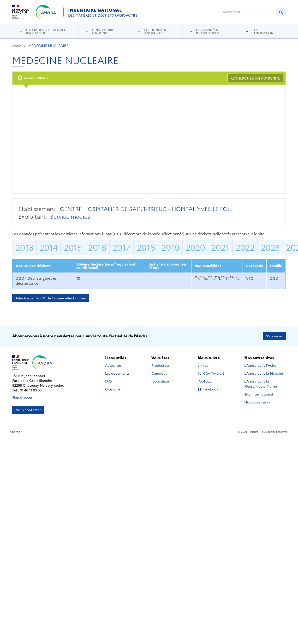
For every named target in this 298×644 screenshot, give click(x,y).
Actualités (113, 365)
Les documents (117, 373)
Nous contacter (28, 410)
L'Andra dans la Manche (264, 373)
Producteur (161, 365)
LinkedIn (210, 365)
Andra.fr (16, 431)
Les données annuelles (155, 31)
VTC (250, 278)
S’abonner (274, 336)
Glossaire (113, 389)
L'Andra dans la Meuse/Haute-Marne (261, 384)
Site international (259, 394)
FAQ (108, 381)
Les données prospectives (207, 31)
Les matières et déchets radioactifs (47, 31)
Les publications (264, 31)
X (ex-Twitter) (212, 373)
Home (17, 46)
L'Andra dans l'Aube (260, 365)
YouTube (210, 381)
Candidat (159, 373)
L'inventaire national (103, 31)
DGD (274, 278)
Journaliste (160, 381)
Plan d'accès (22, 397)
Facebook (212, 389)
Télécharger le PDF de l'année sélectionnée (51, 298)
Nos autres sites (257, 402)
